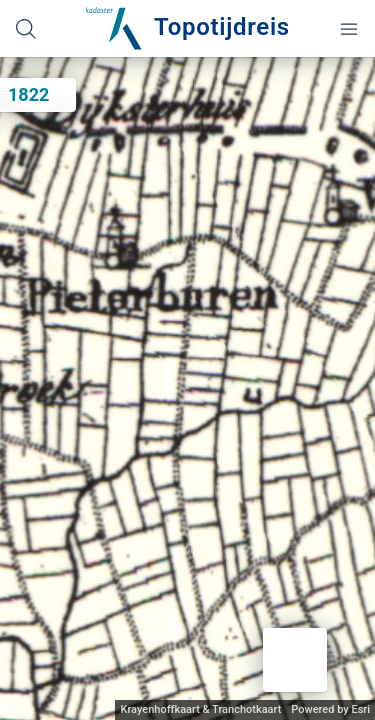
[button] (295, 660)
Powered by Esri (330, 709)
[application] (187, 388)
